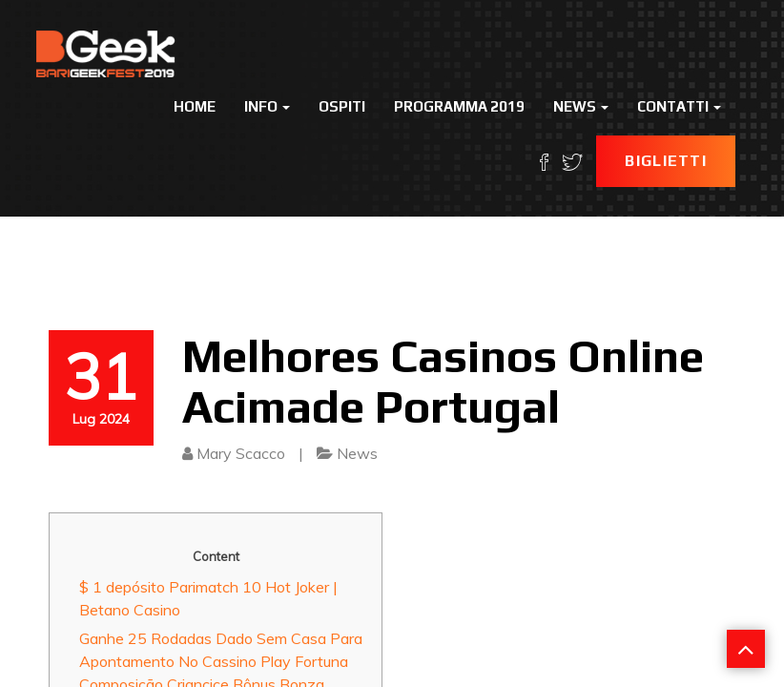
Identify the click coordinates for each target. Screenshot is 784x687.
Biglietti (666, 161)
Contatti (679, 106)
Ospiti (342, 106)
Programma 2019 (459, 106)
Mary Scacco (241, 453)
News (581, 106)
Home (195, 106)
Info (267, 106)
